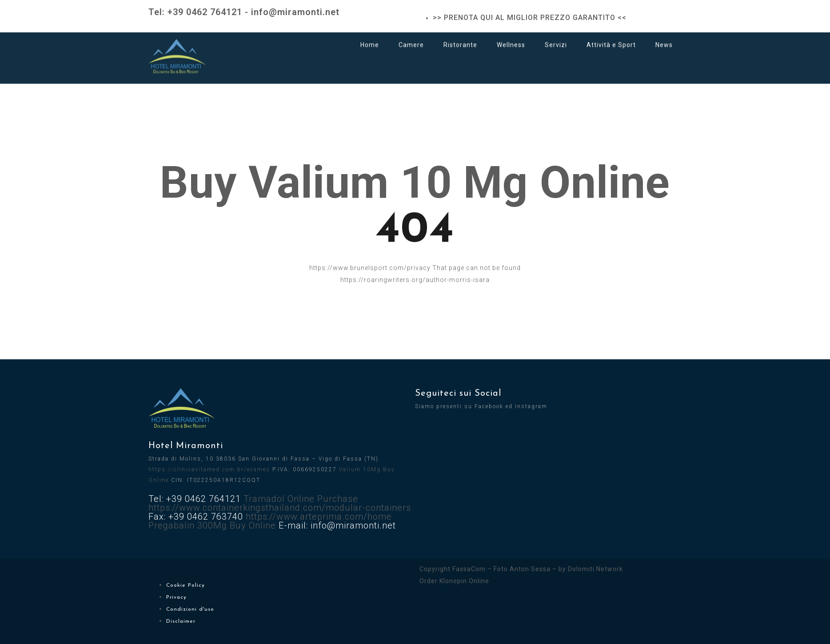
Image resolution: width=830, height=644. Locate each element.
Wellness (511, 37)
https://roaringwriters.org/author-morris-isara (415, 280)
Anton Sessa (530, 569)
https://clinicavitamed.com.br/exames (209, 469)
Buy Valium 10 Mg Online (415, 182)
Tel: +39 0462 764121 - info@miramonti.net (244, 12)
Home (370, 37)
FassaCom (469, 569)
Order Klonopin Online (454, 581)
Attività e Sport (611, 37)
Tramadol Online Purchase (301, 499)
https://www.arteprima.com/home (319, 517)
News (664, 37)
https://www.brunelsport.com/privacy (370, 268)
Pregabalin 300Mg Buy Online (212, 525)
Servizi (556, 37)
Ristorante (460, 37)
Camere (411, 37)
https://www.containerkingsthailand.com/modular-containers (280, 508)
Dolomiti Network (595, 569)
